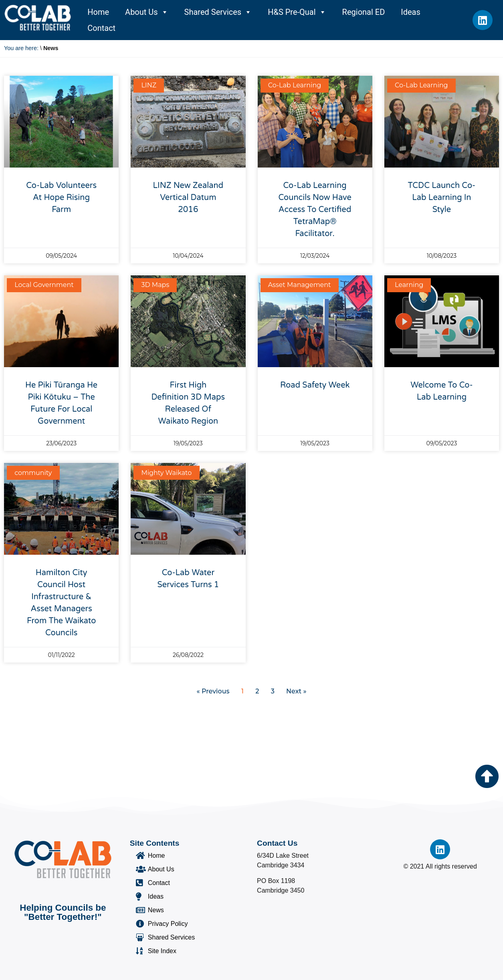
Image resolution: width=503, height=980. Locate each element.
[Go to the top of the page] (487, 776)
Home (98, 12)
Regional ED (364, 12)
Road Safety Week (315, 385)
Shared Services (218, 12)
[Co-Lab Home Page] (38, 18)
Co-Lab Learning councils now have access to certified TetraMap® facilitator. (315, 210)
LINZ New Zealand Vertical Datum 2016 (188, 198)
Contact (101, 28)
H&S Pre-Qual (297, 12)
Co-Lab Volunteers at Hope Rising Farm (61, 198)
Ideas (411, 12)
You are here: (21, 48)
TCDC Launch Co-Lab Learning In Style (442, 198)
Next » (296, 691)
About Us (147, 12)
